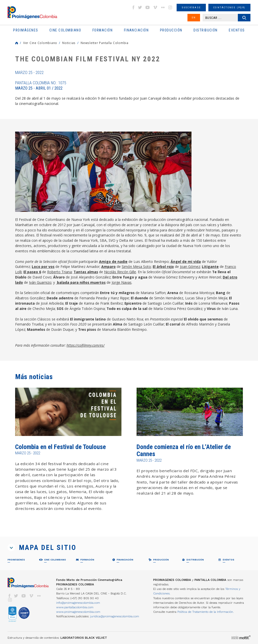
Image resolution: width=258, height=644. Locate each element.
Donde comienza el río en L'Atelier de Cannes (184, 450)
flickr (163, 7)
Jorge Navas (122, 282)
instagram (170, 7)
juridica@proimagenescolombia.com (115, 616)
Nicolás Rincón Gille (120, 272)
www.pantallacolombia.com (75, 607)
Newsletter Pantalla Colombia (105, 43)
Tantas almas (86, 272)
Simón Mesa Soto (136, 267)
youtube (148, 7)
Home (17, 43)
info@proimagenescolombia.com (78, 603)
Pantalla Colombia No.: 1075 (41, 86)
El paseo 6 (32, 272)
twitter (140, 7)
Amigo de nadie (113, 261)
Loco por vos (43, 267)
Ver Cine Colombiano (40, 43)
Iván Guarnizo (40, 282)
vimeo (155, 7)
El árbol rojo (163, 267)
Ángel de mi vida (186, 261)
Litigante (210, 267)
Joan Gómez (190, 267)
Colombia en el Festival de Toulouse (60, 447)
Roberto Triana (59, 272)
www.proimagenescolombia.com (78, 612)
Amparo (108, 267)
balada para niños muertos (81, 282)
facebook (133, 7)
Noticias (69, 43)
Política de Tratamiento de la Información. (206, 612)
